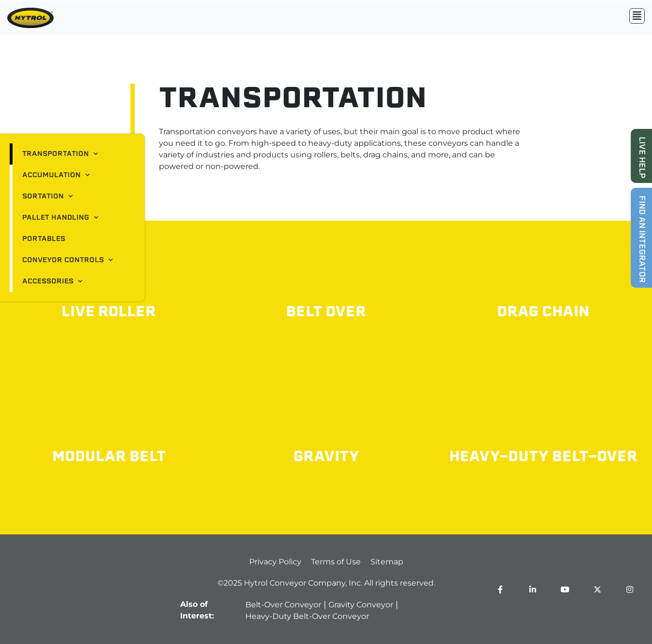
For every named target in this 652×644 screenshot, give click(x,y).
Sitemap (387, 562)
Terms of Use (336, 562)
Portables (44, 239)
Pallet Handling (60, 218)
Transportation (60, 154)
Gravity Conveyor (361, 605)
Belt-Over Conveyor (283, 605)
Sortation (48, 196)
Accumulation (56, 175)
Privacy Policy (275, 562)
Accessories (52, 281)
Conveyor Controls (68, 260)
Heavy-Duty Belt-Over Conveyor (307, 616)
